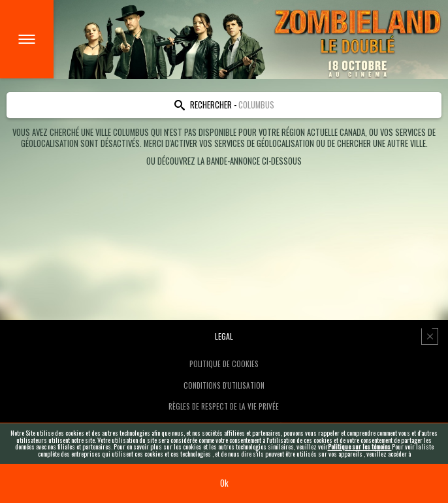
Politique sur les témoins (360, 446)
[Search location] (224, 105)
